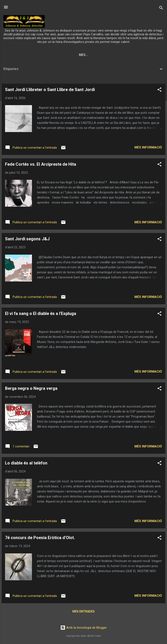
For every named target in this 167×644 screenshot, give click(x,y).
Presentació (55, 55)
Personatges (130, 55)
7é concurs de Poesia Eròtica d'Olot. (40, 538)
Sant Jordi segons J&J (27, 240)
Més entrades (83, 612)
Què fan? (103, 55)
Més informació (148, 148)
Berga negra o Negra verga (31, 389)
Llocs (155, 55)
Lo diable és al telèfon (26, 464)
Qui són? (81, 55)
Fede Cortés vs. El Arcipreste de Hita (41, 165)
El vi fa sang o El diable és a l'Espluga (41, 314)
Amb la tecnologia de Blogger (84, 628)
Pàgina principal (22, 55)
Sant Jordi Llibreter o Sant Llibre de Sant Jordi (50, 90)
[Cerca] (161, 9)
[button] (159, 91)
